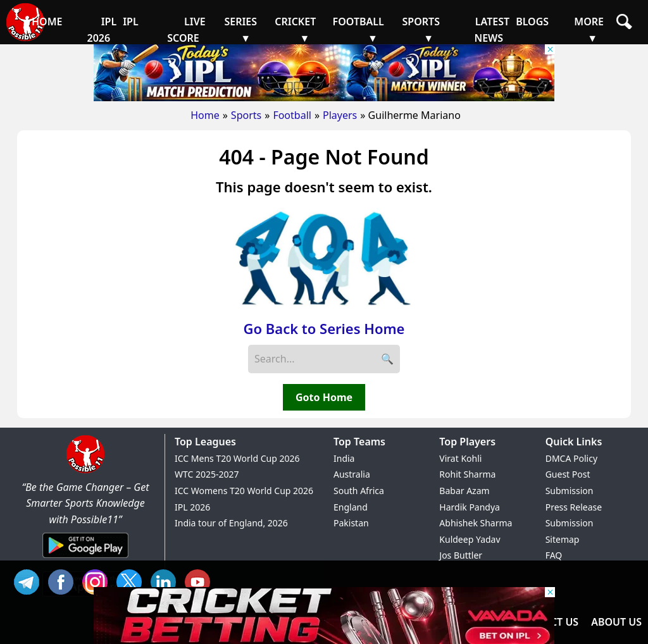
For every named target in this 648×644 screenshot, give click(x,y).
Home (205, 115)
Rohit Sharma (467, 474)
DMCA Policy (571, 458)
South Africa (359, 491)
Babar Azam (464, 491)
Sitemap (563, 539)
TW (132, 580)
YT (201, 580)
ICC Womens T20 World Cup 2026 (244, 491)
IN (166, 580)
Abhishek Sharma (476, 523)
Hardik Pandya (470, 507)
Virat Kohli (460, 458)
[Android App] (85, 559)
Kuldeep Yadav (470, 539)
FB (64, 580)
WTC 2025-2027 (207, 474)
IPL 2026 (192, 507)
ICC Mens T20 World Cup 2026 (237, 458)
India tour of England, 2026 (231, 523)
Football (292, 115)
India (344, 458)
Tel (30, 580)
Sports (246, 115)
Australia (352, 474)
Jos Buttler (461, 555)
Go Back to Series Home (324, 328)
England (351, 507)
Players (340, 115)
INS (98, 580)
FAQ (554, 555)
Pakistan (351, 523)
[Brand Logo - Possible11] (85, 471)
